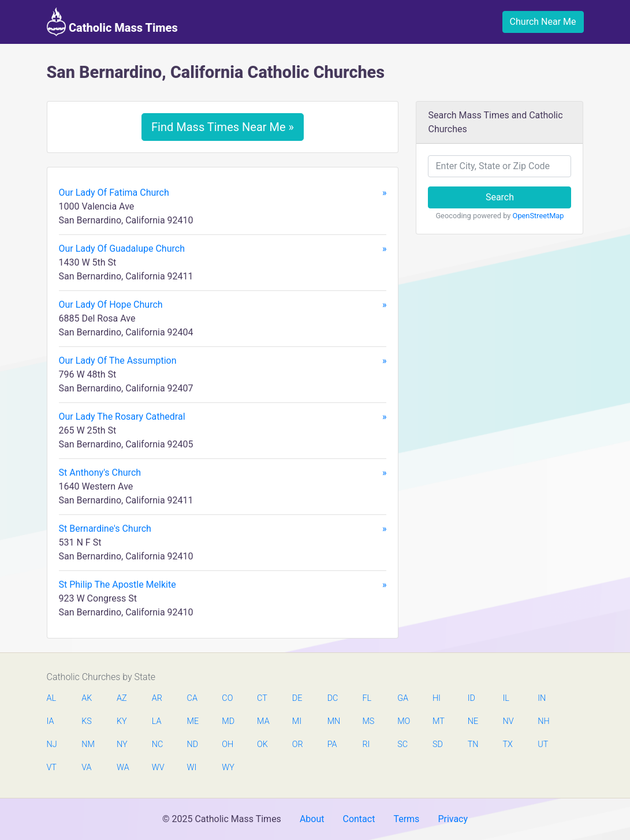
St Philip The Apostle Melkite (223, 585)
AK (87, 698)
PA (332, 744)
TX (507, 744)
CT (262, 698)
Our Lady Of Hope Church (223, 305)
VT (52, 768)
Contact (359, 819)
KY (122, 721)
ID (471, 698)
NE (473, 721)
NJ (52, 744)
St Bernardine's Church (223, 529)
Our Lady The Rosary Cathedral (223, 417)
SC (402, 744)
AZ (122, 698)
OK (262, 744)
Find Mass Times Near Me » (223, 127)
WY (228, 768)
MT (438, 721)
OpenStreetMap (538, 216)
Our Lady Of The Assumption (223, 361)
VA (86, 768)
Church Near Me (543, 22)
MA (263, 721)
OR (298, 744)
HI (437, 698)
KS (87, 721)
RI (366, 744)
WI (192, 768)
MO (403, 721)
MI (297, 721)
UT (543, 744)
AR (157, 698)
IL (506, 698)
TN (473, 744)
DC (333, 698)
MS (368, 721)
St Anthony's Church (223, 473)
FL (367, 698)
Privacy (453, 819)
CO (227, 698)
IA (51, 721)
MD (228, 721)
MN (333, 721)
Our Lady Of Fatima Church (223, 193)
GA (403, 698)
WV (158, 768)
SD (438, 744)
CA (192, 698)
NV (508, 721)
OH (228, 744)
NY (122, 744)
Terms (406, 819)
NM (87, 744)
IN (542, 698)
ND (193, 744)
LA (157, 721)
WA (122, 768)
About (312, 819)
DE (297, 698)
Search (500, 197)
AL (52, 698)
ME (193, 721)
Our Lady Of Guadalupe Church (223, 249)
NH (543, 721)
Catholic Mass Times (112, 22)
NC (158, 744)
